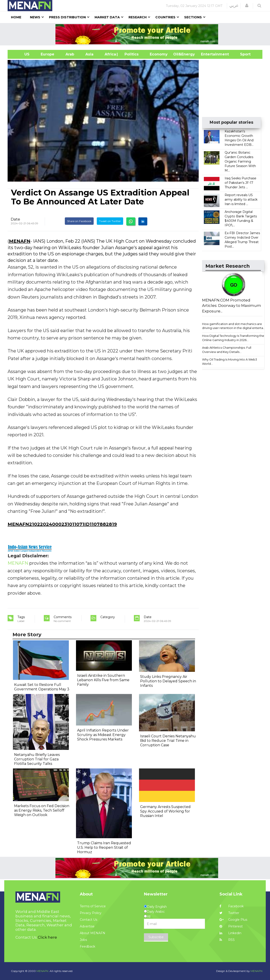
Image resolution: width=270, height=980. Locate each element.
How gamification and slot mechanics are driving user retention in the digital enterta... (234, 326)
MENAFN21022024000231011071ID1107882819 (62, 524)
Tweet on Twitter (110, 221)
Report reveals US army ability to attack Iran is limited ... (241, 199)
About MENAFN (93, 933)
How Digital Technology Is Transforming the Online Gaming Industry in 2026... (233, 338)
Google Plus (233, 920)
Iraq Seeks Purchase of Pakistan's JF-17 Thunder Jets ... (240, 183)
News (35, 17)
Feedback (88, 946)
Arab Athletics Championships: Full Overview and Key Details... (227, 350)
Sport (243, 54)
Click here (47, 937)
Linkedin (230, 933)
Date (15, 219)
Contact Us (89, 920)
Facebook (232, 906)
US (21, 54)
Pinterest (231, 926)
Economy (159, 54)
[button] (247, 6)
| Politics (130, 54)
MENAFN (20, 241)
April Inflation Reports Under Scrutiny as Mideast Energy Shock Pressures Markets (103, 735)
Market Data (107, 17)
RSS (227, 940)
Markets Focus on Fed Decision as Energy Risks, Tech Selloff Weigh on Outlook (42, 810)
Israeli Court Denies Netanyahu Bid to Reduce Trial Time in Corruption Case (168, 741)
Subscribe (156, 937)
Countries (165, 17)
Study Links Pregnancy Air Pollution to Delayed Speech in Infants (168, 681)
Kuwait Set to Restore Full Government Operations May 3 (42, 687)
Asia (89, 54)
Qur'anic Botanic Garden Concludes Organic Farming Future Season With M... (240, 161)
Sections (193, 17)
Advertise (87, 926)
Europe (47, 54)
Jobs (83, 940)
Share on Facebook (79, 221)
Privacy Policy (91, 913)
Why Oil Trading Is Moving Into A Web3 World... (230, 362)
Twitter (229, 913)
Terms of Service (93, 906)
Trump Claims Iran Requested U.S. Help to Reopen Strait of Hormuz (104, 847)
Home (16, 17)
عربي (234, 6)
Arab (70, 54)
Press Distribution (67, 17)
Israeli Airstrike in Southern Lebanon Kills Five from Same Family (103, 680)
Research (138, 17)
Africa (110, 54)
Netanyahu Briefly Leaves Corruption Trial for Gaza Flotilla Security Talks (37, 759)
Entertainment (208, 54)
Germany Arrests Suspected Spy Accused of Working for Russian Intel (165, 811)
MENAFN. (43, 971)
